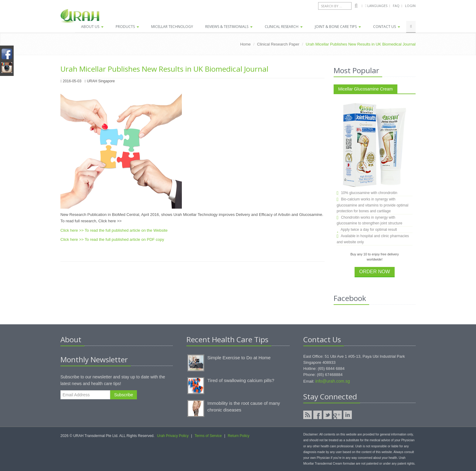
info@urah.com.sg (333, 381)
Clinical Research (284, 27)
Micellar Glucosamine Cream (365, 89)
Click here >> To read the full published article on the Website (114, 230)
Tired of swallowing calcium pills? (241, 380)
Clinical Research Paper (278, 44)
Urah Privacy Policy (173, 436)
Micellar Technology (172, 27)
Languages (378, 6)
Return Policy (238, 436)
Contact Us (387, 27)
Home (245, 44)
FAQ (396, 6)
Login (410, 6)
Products (127, 27)
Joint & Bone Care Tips (338, 27)
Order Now (374, 272)
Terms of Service (208, 436)
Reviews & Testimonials (229, 27)
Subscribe (124, 395)
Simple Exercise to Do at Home (239, 358)
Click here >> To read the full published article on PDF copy (112, 239)
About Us (92, 27)
